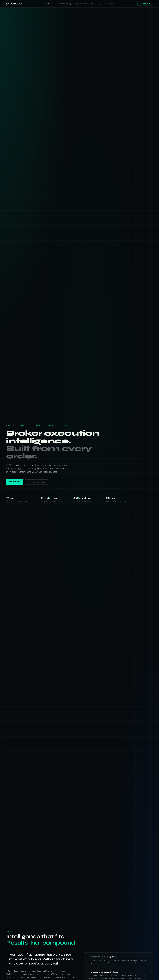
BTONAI (14, 4)
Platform (49, 4)
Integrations (109, 4)
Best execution (81, 4)
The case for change (64, 4)
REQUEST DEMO (145, 4)
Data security (96, 4)
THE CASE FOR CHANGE (36, 482)
